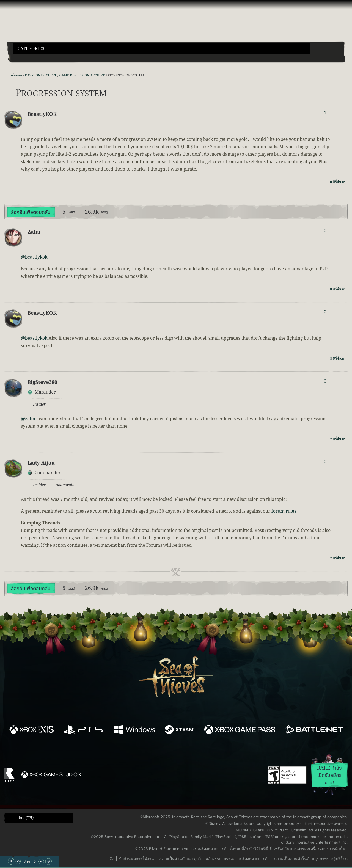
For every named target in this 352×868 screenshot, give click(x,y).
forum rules (284, 511)
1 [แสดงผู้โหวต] (325, 113)
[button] (162, 49)
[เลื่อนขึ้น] (18, 861)
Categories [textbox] (31, 49)
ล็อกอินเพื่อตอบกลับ (31, 212)
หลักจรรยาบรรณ (220, 859)
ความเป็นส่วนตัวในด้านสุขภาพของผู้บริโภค (311, 859)
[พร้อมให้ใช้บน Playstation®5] (84, 730)
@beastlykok (34, 257)
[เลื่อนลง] (41, 861)
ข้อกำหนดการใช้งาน (136, 859)
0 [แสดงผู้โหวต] (325, 231)
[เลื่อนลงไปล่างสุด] (48, 861)
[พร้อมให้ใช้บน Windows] (135, 730)
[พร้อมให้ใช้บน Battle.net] (314, 730)
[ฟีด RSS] (8, 75)
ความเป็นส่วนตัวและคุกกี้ (180, 859)
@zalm (28, 419)
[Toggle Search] (26, 57)
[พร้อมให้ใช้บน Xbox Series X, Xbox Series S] (31, 730)
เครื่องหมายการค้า (254, 859)
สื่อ (112, 859)
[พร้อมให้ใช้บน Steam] (180, 730)
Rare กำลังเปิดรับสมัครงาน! (330, 775)
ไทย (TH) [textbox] (26, 818)
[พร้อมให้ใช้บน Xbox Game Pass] (240, 730)
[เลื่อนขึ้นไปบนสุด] (11, 861)
